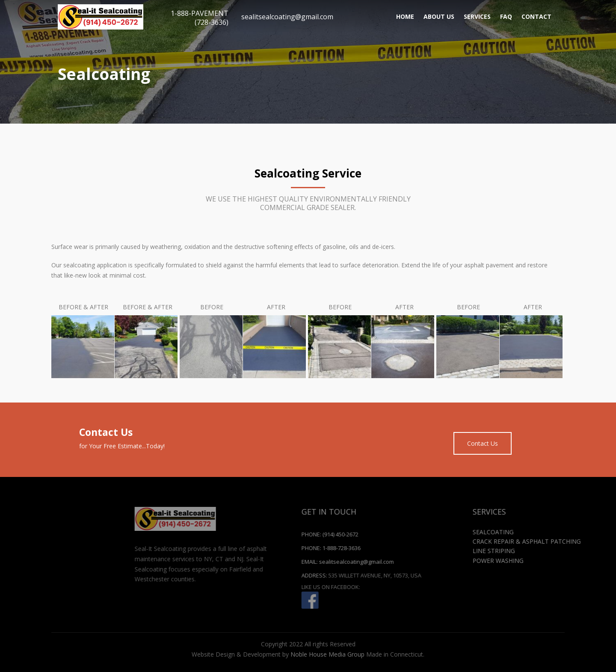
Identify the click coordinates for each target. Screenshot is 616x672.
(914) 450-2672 (416, 534)
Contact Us (483, 443)
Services (477, 16)
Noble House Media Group (327, 654)
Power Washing (574, 561)
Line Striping (570, 551)
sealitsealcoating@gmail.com (287, 17)
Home (405, 16)
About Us (439, 16)
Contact (536, 16)
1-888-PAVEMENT (200, 18)
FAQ (506, 16)
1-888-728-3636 (417, 548)
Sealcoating (569, 532)
